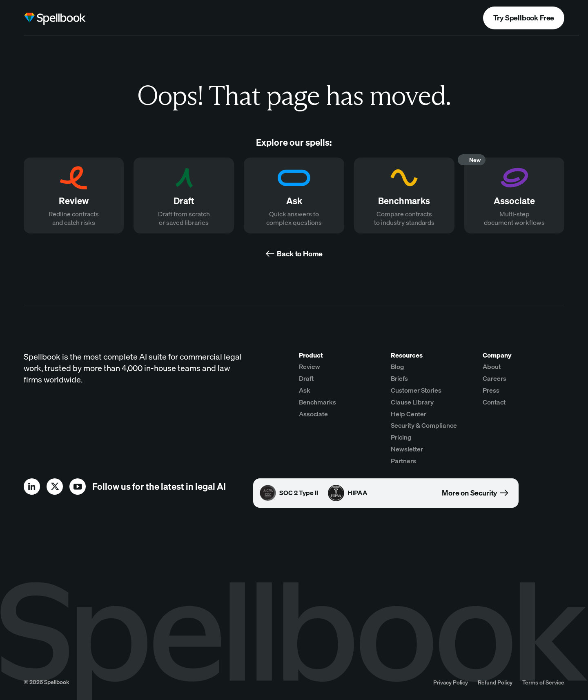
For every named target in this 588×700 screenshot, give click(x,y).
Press (491, 390)
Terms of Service (543, 682)
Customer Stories (416, 390)
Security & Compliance (424, 425)
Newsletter (407, 449)
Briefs (399, 378)
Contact (494, 402)
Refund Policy (495, 682)
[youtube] (78, 487)
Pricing (401, 437)
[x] (55, 487)
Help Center (409, 414)
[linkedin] (32, 487)
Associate (313, 414)
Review (310, 367)
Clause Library (412, 402)
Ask (305, 390)
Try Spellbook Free (524, 18)
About (492, 367)
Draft (306, 378)
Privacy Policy (451, 682)
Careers (494, 378)
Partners (403, 461)
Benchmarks (317, 402)
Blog (398, 367)
